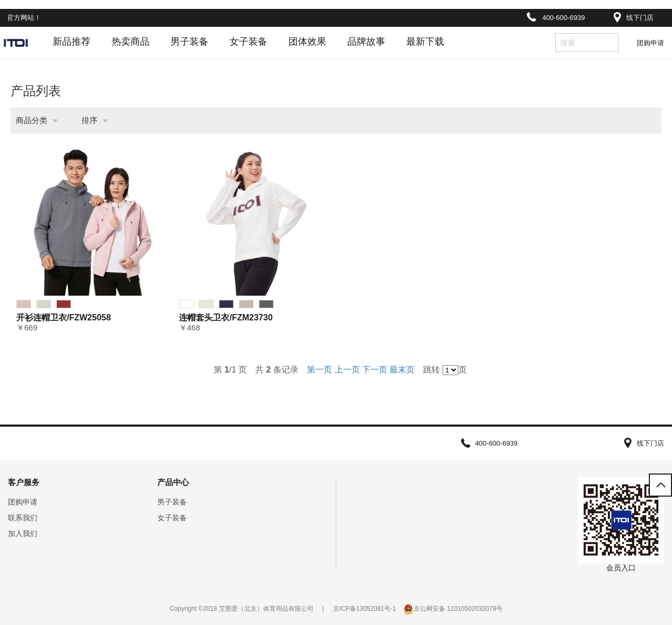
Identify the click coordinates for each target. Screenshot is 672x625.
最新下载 (425, 42)
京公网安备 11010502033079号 (458, 609)
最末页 (402, 370)
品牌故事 (366, 42)
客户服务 (24, 482)
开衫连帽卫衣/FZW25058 (64, 317)
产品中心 (173, 482)
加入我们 (23, 533)
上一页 (347, 370)
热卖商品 (131, 42)
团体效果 (307, 42)
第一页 (319, 370)
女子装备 (248, 42)
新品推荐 (72, 42)
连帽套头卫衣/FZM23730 (226, 317)
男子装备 (189, 42)
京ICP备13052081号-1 (365, 609)
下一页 (375, 370)
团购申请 (650, 43)
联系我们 (23, 518)
